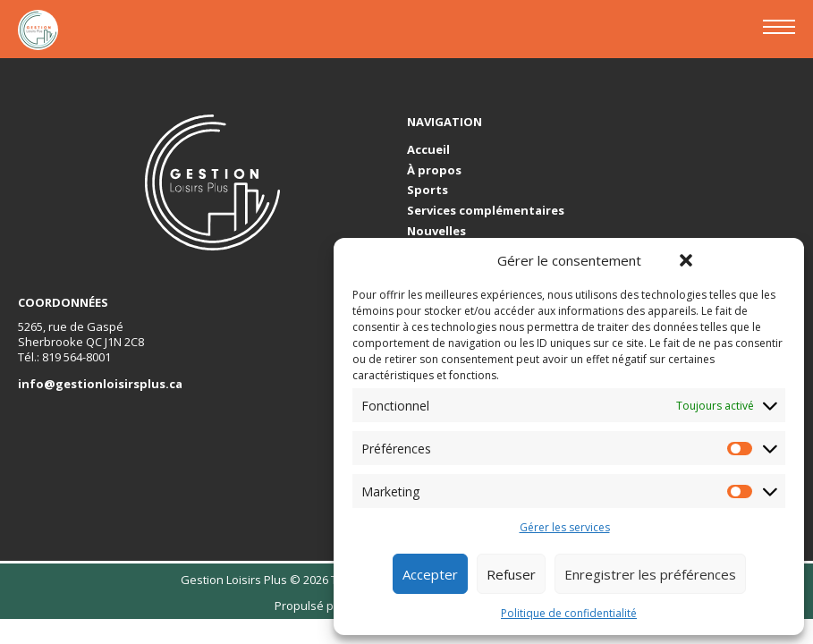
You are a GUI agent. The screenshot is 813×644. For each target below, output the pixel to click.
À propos (434, 170)
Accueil (428, 150)
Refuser (511, 574)
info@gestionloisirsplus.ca (100, 384)
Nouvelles (436, 231)
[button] (686, 260)
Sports (428, 190)
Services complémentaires (486, 211)
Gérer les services (565, 528)
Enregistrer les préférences (650, 574)
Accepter (430, 574)
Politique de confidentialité (569, 614)
